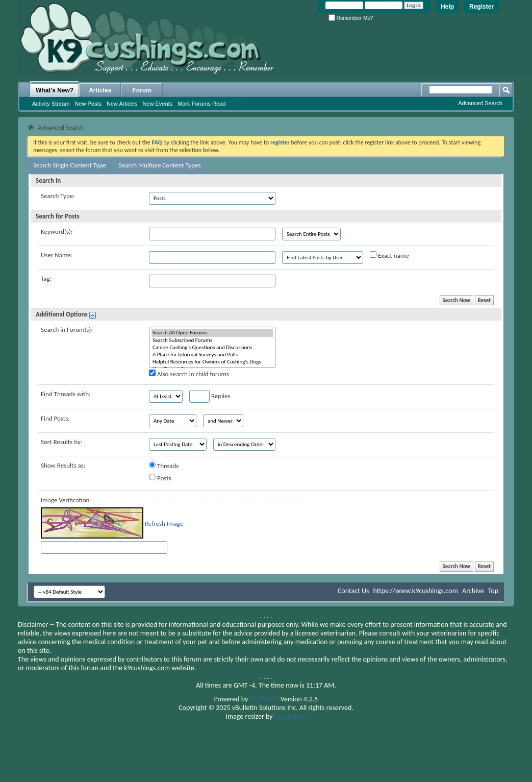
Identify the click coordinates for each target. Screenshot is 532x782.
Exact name (389, 255)
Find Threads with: (66, 394)
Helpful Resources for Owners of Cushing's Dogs (212, 362)
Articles (100, 90)
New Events (157, 104)
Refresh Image (164, 523)
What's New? (55, 90)
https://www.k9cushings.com (416, 591)
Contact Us (353, 591)
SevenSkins (290, 716)
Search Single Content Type (70, 165)
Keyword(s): (57, 231)
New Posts (88, 104)
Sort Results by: (61, 442)
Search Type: (58, 196)
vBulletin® (264, 699)
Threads (164, 466)
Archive (473, 591)
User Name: (57, 255)
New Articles (122, 104)
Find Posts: (55, 418)
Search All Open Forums (212, 333)
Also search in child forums (189, 374)
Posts (160, 478)
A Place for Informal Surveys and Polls (212, 355)
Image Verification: (66, 500)
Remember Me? (351, 18)
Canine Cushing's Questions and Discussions (212, 348)
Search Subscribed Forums (212, 340)
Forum (142, 90)
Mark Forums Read (201, 104)
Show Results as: (63, 465)
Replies (210, 396)
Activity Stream (51, 104)
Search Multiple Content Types (160, 165)
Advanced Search (480, 103)
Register (482, 7)
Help (447, 7)
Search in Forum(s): (67, 329)
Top (493, 591)
